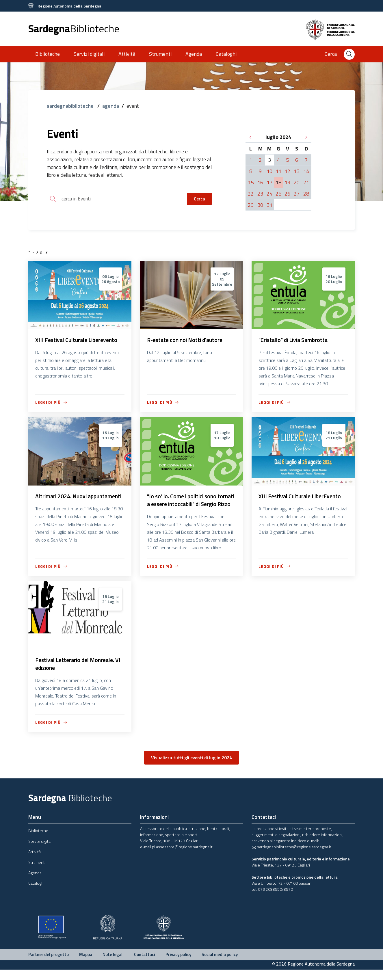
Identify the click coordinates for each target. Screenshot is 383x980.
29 (251, 205)
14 (306, 171)
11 (278, 171)
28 (306, 194)
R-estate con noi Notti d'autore (187, 341)
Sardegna (74, 28)
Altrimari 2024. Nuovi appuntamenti (62, 501)
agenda (111, 106)
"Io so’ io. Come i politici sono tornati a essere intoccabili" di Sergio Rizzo (185, 505)
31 (269, 205)
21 (306, 182)
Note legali (113, 965)
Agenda (194, 54)
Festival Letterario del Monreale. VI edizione (77, 674)
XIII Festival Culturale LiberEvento (302, 497)
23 (260, 194)
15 (251, 182)
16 (260, 182)
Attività (127, 54)
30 (260, 205)
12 (287, 171)
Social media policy (220, 965)
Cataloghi (226, 54)
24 (269, 194)
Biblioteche (48, 54)
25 (278, 194)
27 (297, 194)
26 (287, 194)
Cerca (199, 199)
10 (269, 171)
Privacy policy (178, 965)
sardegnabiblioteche (71, 106)
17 (269, 182)
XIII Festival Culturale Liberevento (78, 341)
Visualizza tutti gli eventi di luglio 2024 (191, 768)
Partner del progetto (49, 965)
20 (297, 182)
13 (297, 171)
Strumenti (160, 54)
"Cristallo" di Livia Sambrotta (295, 341)
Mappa (86, 965)
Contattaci (145, 965)
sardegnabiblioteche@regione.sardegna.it (291, 857)
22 (251, 194)
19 (287, 182)
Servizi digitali (89, 54)
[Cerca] (349, 54)
